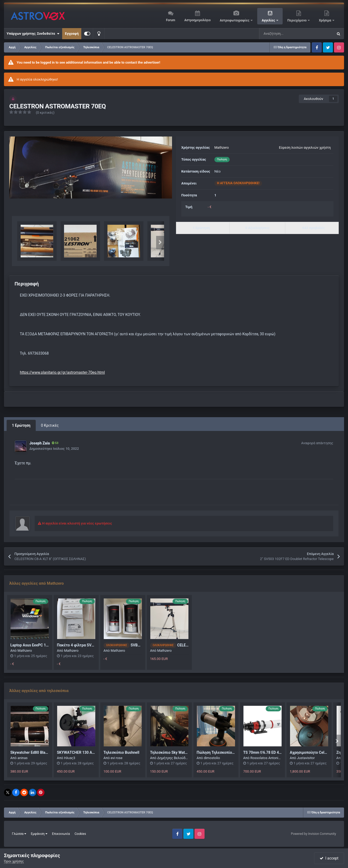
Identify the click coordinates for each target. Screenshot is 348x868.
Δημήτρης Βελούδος (173, 758)
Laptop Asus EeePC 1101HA (34, 645)
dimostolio (212, 758)
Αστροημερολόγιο (197, 20)
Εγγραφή (72, 34)
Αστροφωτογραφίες (235, 20)
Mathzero (222, 147)
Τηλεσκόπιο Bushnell (121, 752)
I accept (329, 858)
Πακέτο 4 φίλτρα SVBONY (79, 645)
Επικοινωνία (61, 834)
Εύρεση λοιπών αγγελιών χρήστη (305, 147)
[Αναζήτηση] (283, 34)
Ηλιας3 (70, 758)
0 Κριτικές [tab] (50, 425)
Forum (171, 20)
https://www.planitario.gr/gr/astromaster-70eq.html (62, 372)
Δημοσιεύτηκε (54, 449)
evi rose (117, 758)
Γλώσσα (19, 834)
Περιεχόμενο (297, 20)
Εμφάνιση (39, 834)
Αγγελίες (269, 20)
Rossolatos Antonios (266, 758)
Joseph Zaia (40, 443)
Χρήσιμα (325, 20)
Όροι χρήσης (14, 861)
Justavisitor (306, 758)
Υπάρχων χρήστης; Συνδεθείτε (33, 34)
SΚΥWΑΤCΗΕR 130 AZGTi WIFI (83, 752)
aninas (22, 758)
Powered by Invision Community (313, 834)
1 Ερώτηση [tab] (21, 425)
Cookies (80, 834)
